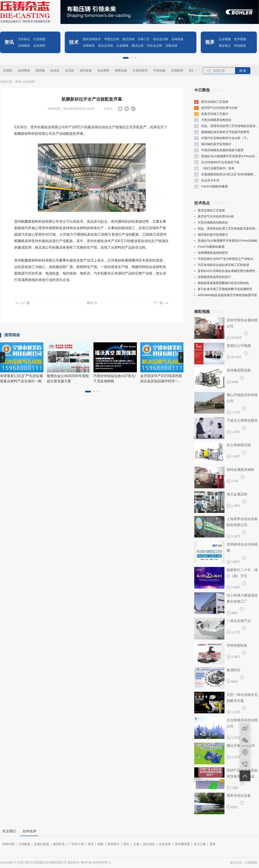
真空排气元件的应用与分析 (216, 108)
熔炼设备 (121, 70)
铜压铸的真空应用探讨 (213, 144)
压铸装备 (177, 39)
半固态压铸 (112, 39)
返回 (90, 303)
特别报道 (240, 46)
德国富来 (59, 844)
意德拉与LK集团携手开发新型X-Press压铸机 (227, 156)
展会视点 (225, 46)
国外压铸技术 (92, 39)
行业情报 (39, 39)
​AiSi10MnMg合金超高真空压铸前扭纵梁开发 (226, 295)
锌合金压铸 (155, 46)
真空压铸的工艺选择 (211, 102)
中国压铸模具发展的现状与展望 (219, 150)
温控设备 (86, 70)
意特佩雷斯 (182, 844)
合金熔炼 (122, 46)
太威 (136, 844)
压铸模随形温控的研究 (211, 253)
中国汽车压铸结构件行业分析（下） (222, 138)
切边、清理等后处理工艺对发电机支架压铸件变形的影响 (227, 126)
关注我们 (9, 831)
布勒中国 (8, 844)
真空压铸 (128, 39)
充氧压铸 (171, 46)
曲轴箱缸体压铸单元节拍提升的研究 (222, 132)
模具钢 (40, 70)
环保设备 (160, 70)
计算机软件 (140, 70)
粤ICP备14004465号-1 (96, 862)
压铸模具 (24, 46)
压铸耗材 (177, 70)
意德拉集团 (41, 844)
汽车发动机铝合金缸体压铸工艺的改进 (222, 265)
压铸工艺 (144, 39)
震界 (213, 844)
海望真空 (113, 844)
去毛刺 (69, 70)
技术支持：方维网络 (243, 863)
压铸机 (8, 70)
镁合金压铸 (106, 46)
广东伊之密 (76, 844)
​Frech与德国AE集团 (211, 187)
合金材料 (39, 46)
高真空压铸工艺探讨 (211, 114)
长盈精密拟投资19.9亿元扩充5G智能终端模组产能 (227, 175)
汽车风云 (24, 39)
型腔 (126, 844)
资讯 (18, 82)
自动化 (55, 70)
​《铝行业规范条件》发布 (214, 168)
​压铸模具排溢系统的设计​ (213, 277)
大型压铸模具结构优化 (213, 120)
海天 (91, 844)
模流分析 (138, 46)
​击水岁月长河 (207, 181)
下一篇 (158, 303)
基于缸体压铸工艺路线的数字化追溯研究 (223, 289)
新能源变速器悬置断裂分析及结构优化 (222, 283)
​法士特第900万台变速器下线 (217, 162)
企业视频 (225, 39)
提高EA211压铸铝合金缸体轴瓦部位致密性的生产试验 (227, 271)
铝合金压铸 (161, 39)
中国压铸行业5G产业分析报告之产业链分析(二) (227, 259)
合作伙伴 (29, 831)
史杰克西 (165, 844)
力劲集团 (24, 844)
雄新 (101, 844)
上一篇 (25, 303)
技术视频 (240, 39)
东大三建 (200, 844)
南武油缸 (149, 844)
